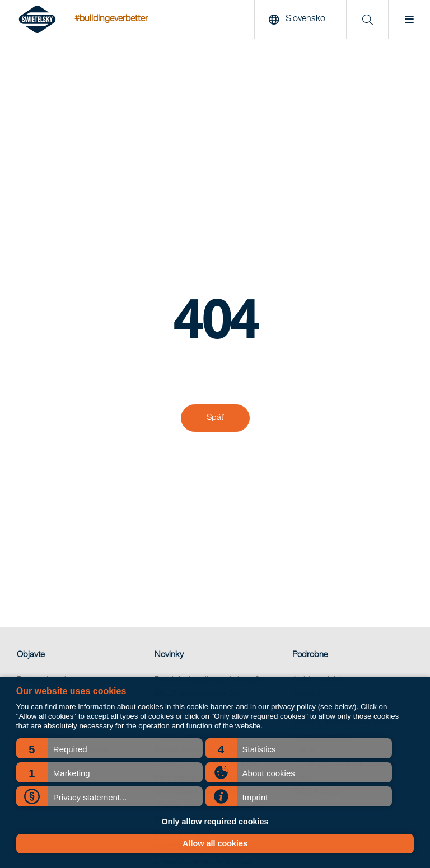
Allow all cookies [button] (215, 843)
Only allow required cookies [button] (215, 822)
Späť (215, 418)
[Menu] (409, 20)
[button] (109, 748)
